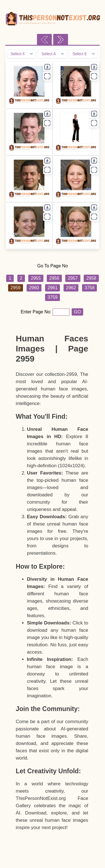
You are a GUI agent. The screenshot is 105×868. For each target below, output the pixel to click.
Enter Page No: (37, 312)
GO (77, 312)
